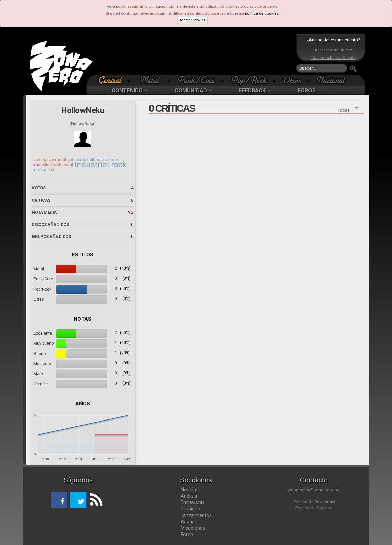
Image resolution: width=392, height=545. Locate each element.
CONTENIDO (130, 90)
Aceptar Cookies (192, 20)
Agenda (189, 522)
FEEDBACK (255, 90)
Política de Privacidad (314, 502)
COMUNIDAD (193, 90)
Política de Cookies (314, 508)
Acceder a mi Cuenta (333, 50)
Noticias (190, 490)
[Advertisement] (194, 54)
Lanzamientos (196, 515)
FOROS (307, 90)
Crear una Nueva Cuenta (333, 58)
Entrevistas (193, 502)
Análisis (189, 496)
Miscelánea (193, 528)
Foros (187, 535)
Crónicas (190, 509)
